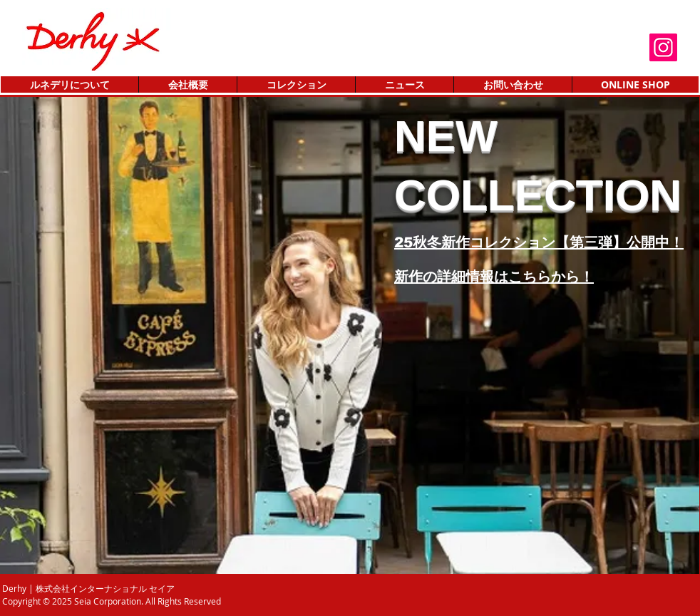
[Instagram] (663, 47)
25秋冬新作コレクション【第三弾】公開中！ (539, 242)
